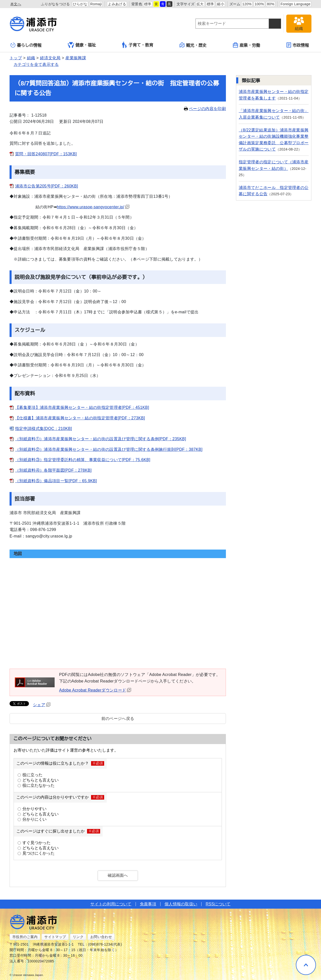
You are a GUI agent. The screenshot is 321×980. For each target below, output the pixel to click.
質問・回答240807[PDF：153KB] (46, 154)
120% (247, 4)
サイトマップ (55, 937)
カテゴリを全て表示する (36, 64)
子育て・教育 (138, 45)
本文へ (16, 4)
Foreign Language (295, 4)
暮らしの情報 (26, 45)
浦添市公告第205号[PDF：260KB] (47, 186)
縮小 (220, 4)
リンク (78, 937)
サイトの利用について (111, 904)
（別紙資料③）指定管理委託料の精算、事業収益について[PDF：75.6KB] (83, 460)
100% (259, 4)
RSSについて (218, 904)
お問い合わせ (101, 937)
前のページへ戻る (118, 719)
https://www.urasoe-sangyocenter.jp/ (93, 207)
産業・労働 (247, 45)
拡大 (200, 4)
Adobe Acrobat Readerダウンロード (95, 690)
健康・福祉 (82, 45)
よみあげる (117, 4)
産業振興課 (76, 58)
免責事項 (148, 904)
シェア (42, 705)
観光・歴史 (193, 45)
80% (271, 4)
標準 (148, 4)
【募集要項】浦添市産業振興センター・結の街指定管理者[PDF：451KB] (82, 407)
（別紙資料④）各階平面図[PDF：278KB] (53, 470)
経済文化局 (50, 58)
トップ (16, 58)
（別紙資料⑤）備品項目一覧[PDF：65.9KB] (56, 481)
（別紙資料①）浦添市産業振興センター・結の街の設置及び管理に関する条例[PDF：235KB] (101, 439)
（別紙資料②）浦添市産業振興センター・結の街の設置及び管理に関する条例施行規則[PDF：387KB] (109, 449)
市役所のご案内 (25, 937)
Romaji (96, 4)
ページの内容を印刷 (205, 109)
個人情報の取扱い (181, 904)
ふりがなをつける (55, 4)
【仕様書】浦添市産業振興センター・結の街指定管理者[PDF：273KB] (80, 418)
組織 (31, 58)
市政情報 (298, 45)
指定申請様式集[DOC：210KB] (44, 429)
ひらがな (80, 4)
